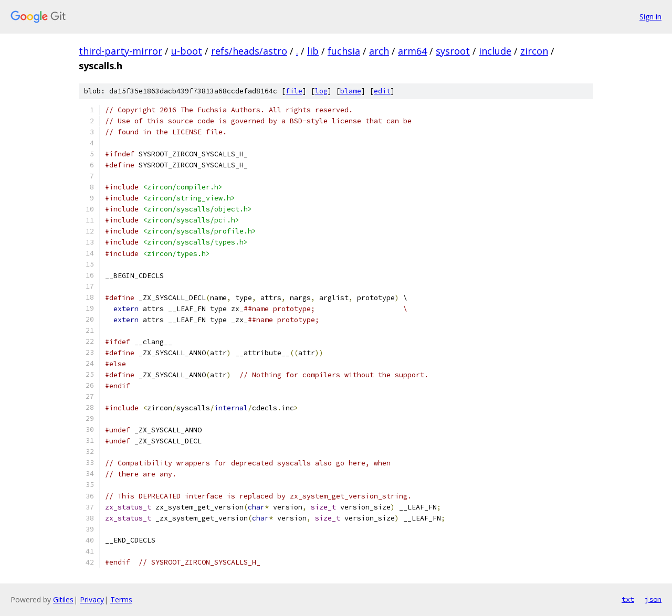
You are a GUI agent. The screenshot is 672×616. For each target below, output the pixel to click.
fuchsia (344, 51)
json (653, 599)
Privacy (92, 599)
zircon (534, 51)
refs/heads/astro (249, 51)
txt (628, 599)
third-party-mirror (120, 51)
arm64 (412, 51)
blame (351, 91)
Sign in (650, 17)
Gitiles (63, 599)
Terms (121, 599)
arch (379, 51)
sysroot (453, 51)
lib (313, 51)
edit (382, 91)
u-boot (187, 51)
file (294, 91)
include (495, 51)
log (321, 91)
